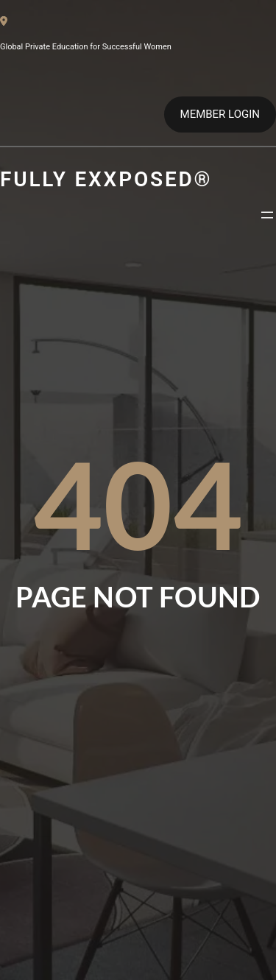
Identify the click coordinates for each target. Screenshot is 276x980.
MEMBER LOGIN (220, 114)
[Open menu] (267, 215)
